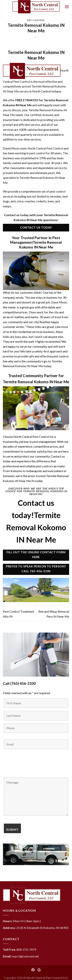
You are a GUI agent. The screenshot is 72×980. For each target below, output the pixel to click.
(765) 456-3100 (23, 683)
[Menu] (67, 7)
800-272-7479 (26, 949)
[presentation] (33, 763)
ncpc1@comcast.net (25, 956)
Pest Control (36, 20)
